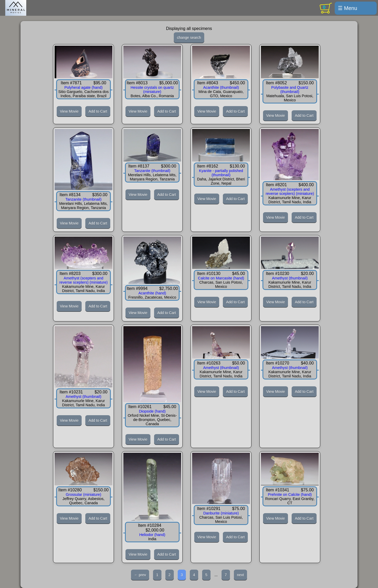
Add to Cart (98, 111)
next (240, 575)
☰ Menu (348, 8)
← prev (140, 575)
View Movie (69, 111)
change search (189, 38)
